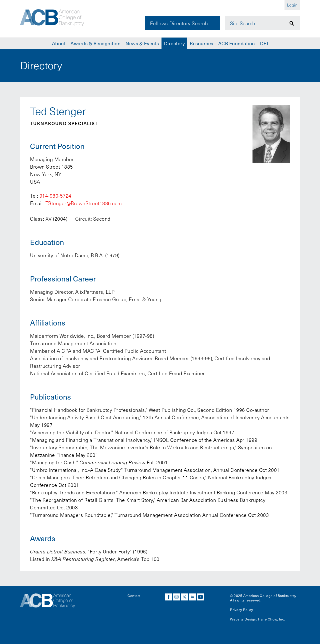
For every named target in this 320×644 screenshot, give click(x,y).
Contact (134, 596)
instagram (176, 597)
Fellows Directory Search (179, 23)
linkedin (192, 597)
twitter (184, 597)
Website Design (243, 619)
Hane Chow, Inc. (271, 619)
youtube (200, 597)
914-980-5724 (55, 196)
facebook (168, 597)
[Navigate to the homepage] (54, 18)
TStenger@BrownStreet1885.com (84, 203)
